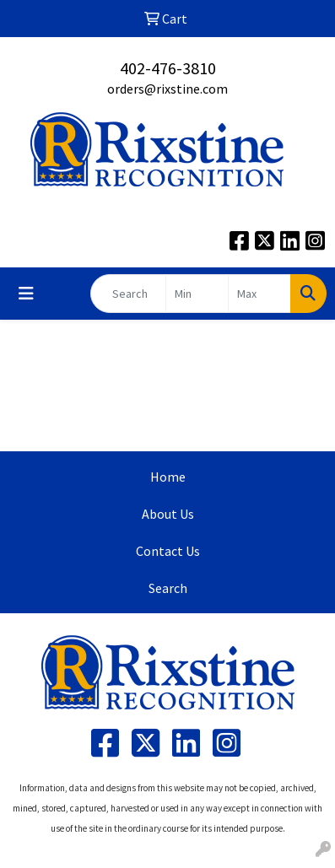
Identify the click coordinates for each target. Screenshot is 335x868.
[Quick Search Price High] (259, 294)
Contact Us (168, 551)
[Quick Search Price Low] (197, 294)
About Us (168, 514)
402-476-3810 (168, 68)
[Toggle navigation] (26, 294)
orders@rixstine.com (167, 89)
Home (168, 477)
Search (168, 588)
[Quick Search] (128, 294)
